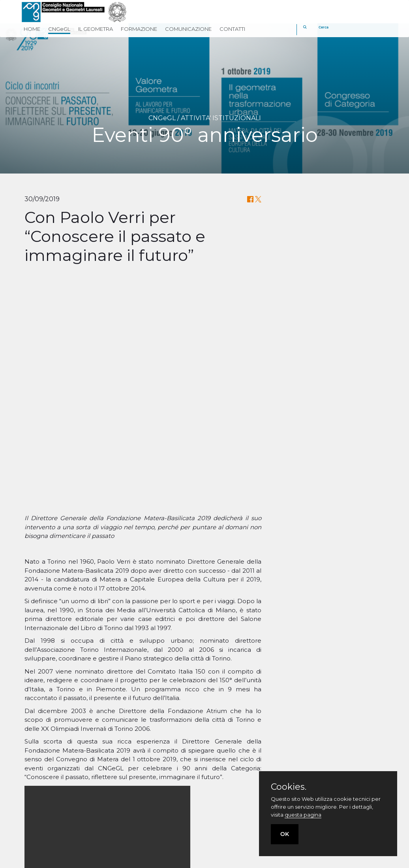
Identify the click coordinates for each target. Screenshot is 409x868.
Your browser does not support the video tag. (107, 619)
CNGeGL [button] (59, 29)
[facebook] (216, 818)
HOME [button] (32, 29)
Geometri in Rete (236, 790)
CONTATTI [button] (232, 29)
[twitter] (235, 818)
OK (285, 834)
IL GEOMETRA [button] (96, 29)
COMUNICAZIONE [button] (188, 29)
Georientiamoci (233, 801)
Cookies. (289, 787)
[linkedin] (254, 818)
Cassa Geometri (234, 768)
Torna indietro (205, 735)
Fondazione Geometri (244, 779)
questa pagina (303, 815)
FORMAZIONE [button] (139, 29)
